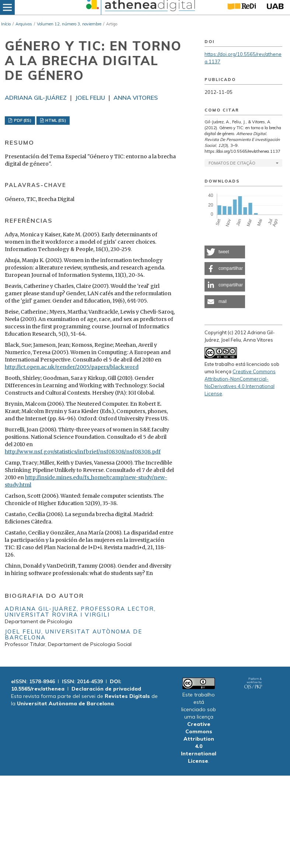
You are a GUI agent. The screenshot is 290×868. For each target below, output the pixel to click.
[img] (140, 7)
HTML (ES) (55, 120)
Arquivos (24, 24)
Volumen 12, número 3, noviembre (69, 24)
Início (6, 24)
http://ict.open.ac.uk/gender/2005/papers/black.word (72, 367)
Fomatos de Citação (232, 163)
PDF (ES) (22, 120)
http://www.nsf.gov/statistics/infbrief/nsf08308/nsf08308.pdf (83, 452)
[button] (225, 252)
